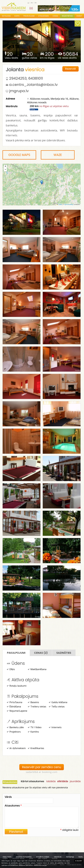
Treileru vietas (37, 707)
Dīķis (11, 669)
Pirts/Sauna (15, 702)
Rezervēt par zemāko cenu (42, 767)
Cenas (55, 16)
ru (32, 3)
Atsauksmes (44, 16)
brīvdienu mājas (43, 857)
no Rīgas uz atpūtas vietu (54, 106)
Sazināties (64, 653)
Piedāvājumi (29, 16)
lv (28, 3)
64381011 (36, 78)
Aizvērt (79, 861)
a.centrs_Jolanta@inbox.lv (33, 85)
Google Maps (19, 155)
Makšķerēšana (37, 669)
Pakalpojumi (16, 653)
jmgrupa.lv (19, 91)
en (36, 3)
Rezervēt (71, 69)
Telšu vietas (57, 707)
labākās (51, 781)
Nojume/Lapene (17, 711)
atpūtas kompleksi (24, 857)
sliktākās (63, 781)
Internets (55, 728)
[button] (42, 182)
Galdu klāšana (58, 702)
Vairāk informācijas (40, 865)
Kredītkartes (36, 748)
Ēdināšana (14, 707)
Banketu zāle (15, 728)
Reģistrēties (67, 16)
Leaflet (59, 204)
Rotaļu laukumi (17, 686)
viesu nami (7, 857)
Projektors (14, 732)
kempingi (70, 857)
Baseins (33, 702)
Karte (17, 16)
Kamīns (33, 732)
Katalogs (6, 16)
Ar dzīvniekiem (16, 748)
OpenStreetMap (69, 204)
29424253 (18, 78)
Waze (58, 155)
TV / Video (35, 728)
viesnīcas (58, 857)
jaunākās (75, 781)
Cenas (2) (41, 653)
